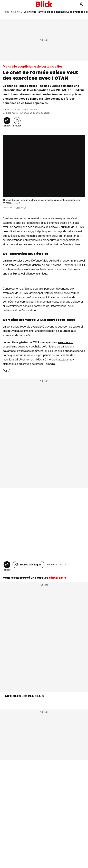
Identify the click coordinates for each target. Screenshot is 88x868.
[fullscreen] (44, 166)
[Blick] (44, 4)
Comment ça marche (56, 565)
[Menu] (7, 4)
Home (6, 12)
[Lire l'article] (17, 121)
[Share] (7, 121)
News (17, 12)
